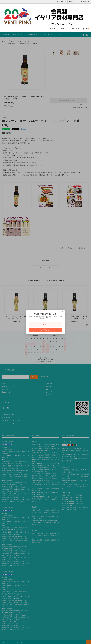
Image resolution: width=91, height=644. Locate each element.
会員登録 (85, 2)
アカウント (62, 2)
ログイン (73, 2)
